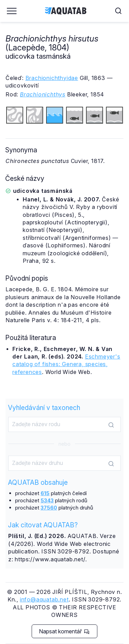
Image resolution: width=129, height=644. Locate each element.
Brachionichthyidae (52, 78)
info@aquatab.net (44, 599)
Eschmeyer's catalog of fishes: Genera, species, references (66, 364)
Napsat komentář (64, 631)
